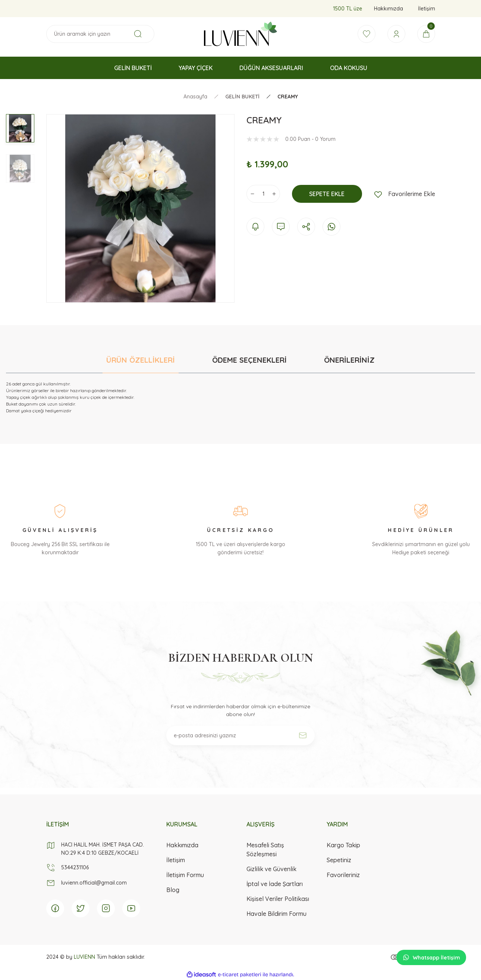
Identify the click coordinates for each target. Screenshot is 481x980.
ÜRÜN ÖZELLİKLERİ (141, 360)
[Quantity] (263, 194)
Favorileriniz (343, 875)
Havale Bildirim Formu (276, 914)
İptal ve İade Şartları (275, 884)
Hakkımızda (182, 845)
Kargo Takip (343, 845)
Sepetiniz (339, 860)
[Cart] (426, 34)
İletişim (176, 860)
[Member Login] (396, 34)
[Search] (100, 34)
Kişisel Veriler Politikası (278, 899)
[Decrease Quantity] (252, 194)
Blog (173, 890)
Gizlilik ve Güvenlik (271, 869)
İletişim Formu (185, 875)
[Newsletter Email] (240, 735)
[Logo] (240, 34)
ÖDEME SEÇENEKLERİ (249, 360)
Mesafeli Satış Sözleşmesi (265, 850)
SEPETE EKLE (327, 194)
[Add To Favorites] (405, 194)
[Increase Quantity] (274, 194)
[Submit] (303, 735)
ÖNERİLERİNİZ (349, 360)
